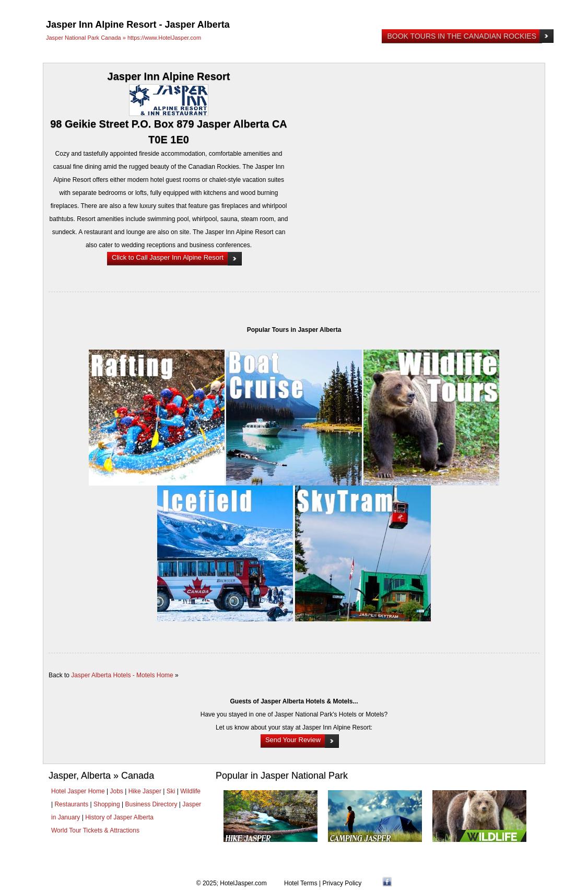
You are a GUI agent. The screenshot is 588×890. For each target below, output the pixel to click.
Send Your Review (293, 740)
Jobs (117, 791)
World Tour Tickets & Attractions (95, 830)
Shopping (107, 804)
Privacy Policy (342, 883)
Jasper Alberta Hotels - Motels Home (122, 675)
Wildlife (190, 791)
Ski (171, 791)
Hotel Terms (301, 883)
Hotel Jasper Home (78, 791)
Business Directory (151, 804)
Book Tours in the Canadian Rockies (462, 36)
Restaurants (71, 804)
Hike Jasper (145, 791)
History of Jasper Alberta (119, 817)
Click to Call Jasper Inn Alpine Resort (168, 257)
